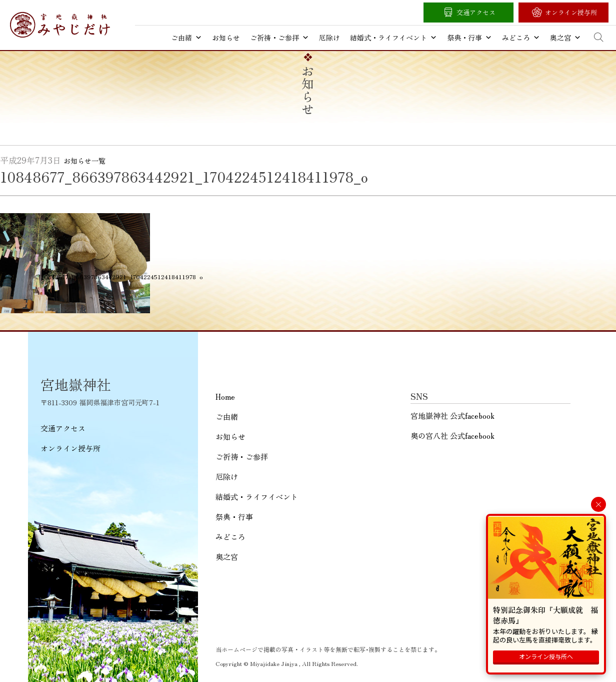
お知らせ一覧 (84, 161)
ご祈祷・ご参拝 (279, 38)
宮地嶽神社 (60, 25)
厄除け (329, 38)
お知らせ (226, 38)
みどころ (521, 38)
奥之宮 (565, 38)
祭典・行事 (469, 38)
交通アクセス (476, 12)
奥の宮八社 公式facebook (452, 436)
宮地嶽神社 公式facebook (452, 416)
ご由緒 (186, 38)
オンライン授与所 (571, 12)
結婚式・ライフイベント (393, 38)
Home (225, 397)
